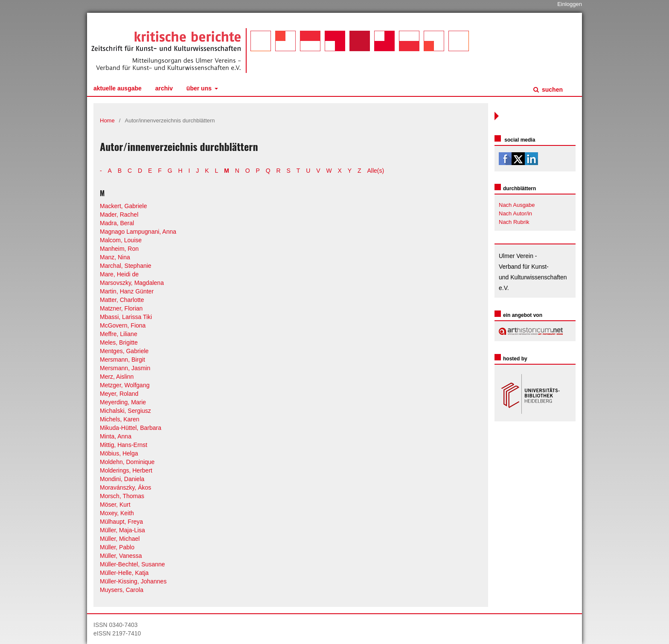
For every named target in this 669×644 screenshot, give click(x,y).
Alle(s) (376, 171)
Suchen (551, 90)
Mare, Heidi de (119, 274)
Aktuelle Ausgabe (118, 88)
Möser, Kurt (115, 505)
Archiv (164, 88)
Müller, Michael (120, 539)
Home (107, 120)
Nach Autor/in (515, 213)
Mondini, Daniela (122, 479)
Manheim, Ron (119, 249)
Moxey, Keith (117, 513)
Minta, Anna (116, 436)
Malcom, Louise (121, 240)
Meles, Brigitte (119, 342)
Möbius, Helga (119, 453)
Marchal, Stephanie (126, 266)
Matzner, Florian (121, 308)
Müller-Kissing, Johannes (133, 581)
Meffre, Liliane (119, 334)
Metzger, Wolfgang (125, 385)
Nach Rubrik (514, 222)
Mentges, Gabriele (124, 351)
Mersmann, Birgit (122, 360)
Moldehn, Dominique (127, 462)
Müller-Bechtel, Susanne (132, 564)
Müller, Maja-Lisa (122, 530)
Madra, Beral (117, 223)
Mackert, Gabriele (123, 206)
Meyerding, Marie (123, 402)
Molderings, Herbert (126, 470)
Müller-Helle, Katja (124, 573)
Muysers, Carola (122, 590)
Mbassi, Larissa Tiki (126, 317)
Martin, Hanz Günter (127, 291)
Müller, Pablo (117, 547)
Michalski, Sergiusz (125, 411)
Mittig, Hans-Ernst (124, 445)
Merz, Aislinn (117, 377)
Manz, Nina (115, 257)
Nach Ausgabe (517, 205)
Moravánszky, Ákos (125, 487)
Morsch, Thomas (122, 496)
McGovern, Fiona (123, 325)
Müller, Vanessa (121, 556)
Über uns (200, 88)
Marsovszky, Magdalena (132, 283)
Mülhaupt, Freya (121, 522)
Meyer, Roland (119, 394)
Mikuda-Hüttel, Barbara (131, 428)
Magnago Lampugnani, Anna (138, 232)
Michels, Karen (120, 419)
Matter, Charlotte (122, 300)
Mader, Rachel (119, 215)
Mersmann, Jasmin (125, 368)
